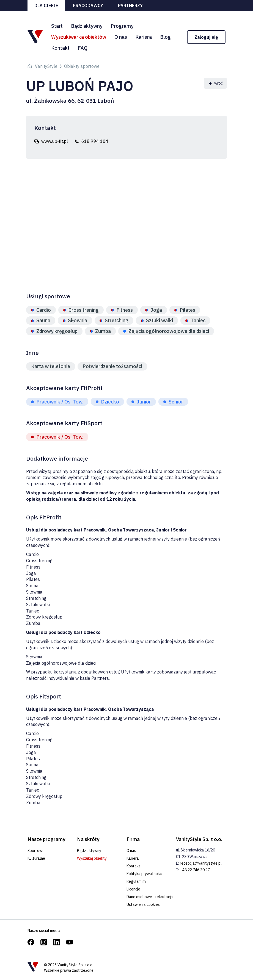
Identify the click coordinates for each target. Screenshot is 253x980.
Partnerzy (130, 5)
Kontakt (60, 48)
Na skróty (88, 839)
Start (57, 26)
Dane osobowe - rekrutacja (150, 897)
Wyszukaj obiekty (92, 858)
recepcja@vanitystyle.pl (201, 863)
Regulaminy (136, 881)
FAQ (83, 48)
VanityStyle (46, 66)
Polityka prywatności (145, 874)
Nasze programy (46, 839)
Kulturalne (36, 858)
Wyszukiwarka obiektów (79, 37)
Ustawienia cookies (143, 904)
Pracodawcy (88, 5)
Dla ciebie (46, 5)
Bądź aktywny (87, 26)
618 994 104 (95, 141)
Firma (133, 839)
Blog (165, 37)
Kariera (144, 37)
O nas (121, 37)
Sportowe (36, 851)
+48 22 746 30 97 (195, 870)
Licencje (133, 889)
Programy (122, 26)
